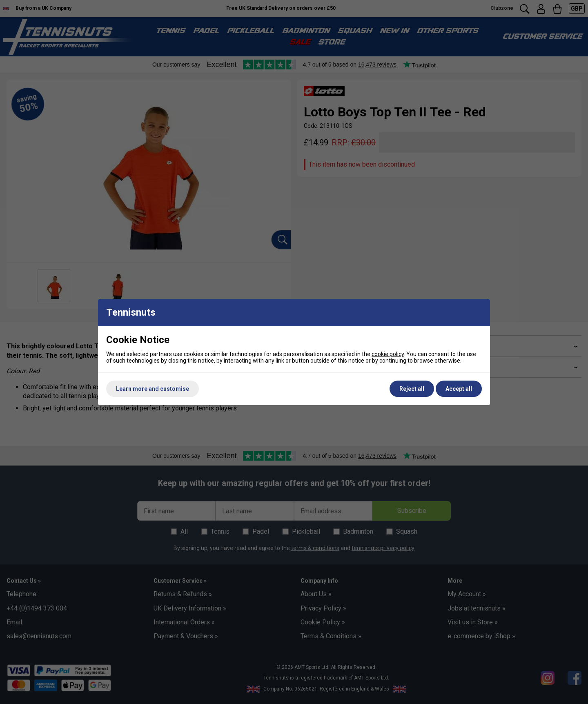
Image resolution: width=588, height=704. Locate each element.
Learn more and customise (153, 389)
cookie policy (388, 354)
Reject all (412, 389)
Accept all (459, 389)
